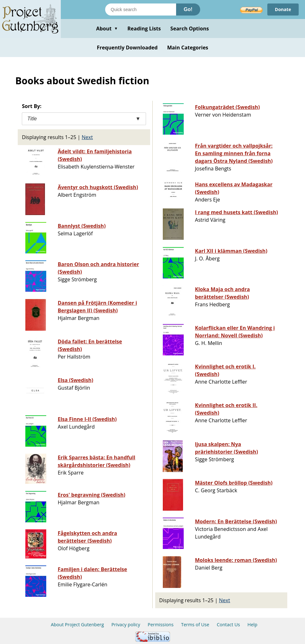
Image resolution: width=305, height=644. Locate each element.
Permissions (161, 625)
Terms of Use (195, 625)
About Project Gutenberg (77, 625)
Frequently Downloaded (127, 48)
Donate (283, 9)
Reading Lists (144, 29)
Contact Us (228, 625)
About (107, 29)
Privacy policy (126, 625)
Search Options (190, 29)
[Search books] (141, 10)
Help (252, 625)
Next (87, 137)
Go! (188, 9)
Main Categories (188, 48)
